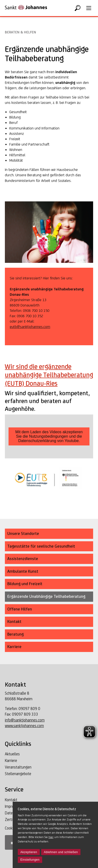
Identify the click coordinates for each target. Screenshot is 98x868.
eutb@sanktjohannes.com (30, 327)
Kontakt (11, 800)
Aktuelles (12, 754)
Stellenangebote (18, 774)
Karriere (11, 761)
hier (51, 837)
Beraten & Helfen (20, 32)
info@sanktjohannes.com (25, 720)
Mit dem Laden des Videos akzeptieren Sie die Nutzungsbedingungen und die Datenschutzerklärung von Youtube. (49, 436)
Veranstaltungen (18, 767)
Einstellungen (30, 860)
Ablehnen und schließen (61, 852)
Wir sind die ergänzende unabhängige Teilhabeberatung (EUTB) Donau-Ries (49, 375)
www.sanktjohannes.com (24, 726)
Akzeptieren (29, 852)
